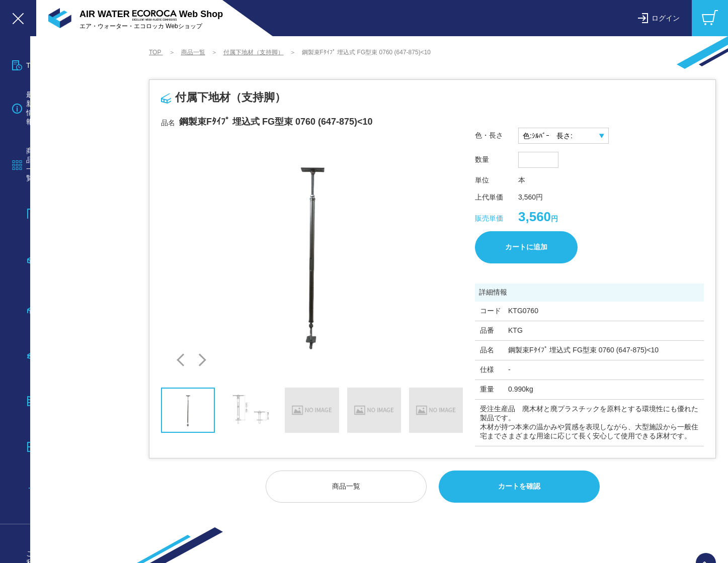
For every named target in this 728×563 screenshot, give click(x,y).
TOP (156, 52)
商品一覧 (193, 52)
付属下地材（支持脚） (254, 52)
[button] (183, 360)
